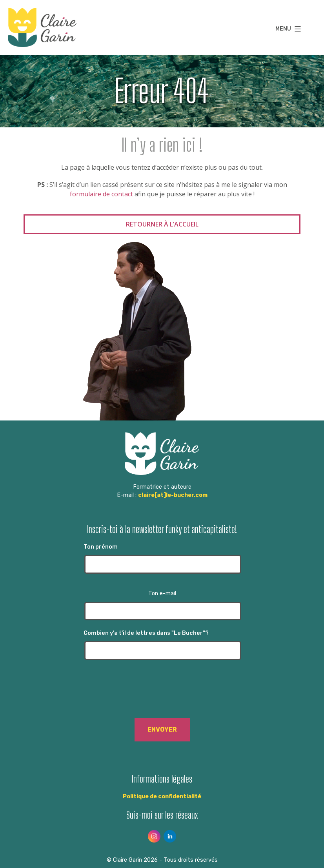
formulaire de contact (101, 194)
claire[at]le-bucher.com (173, 495)
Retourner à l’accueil (162, 224)
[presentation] (162, 695)
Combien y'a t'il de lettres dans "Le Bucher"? (162, 645)
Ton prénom (162, 559)
